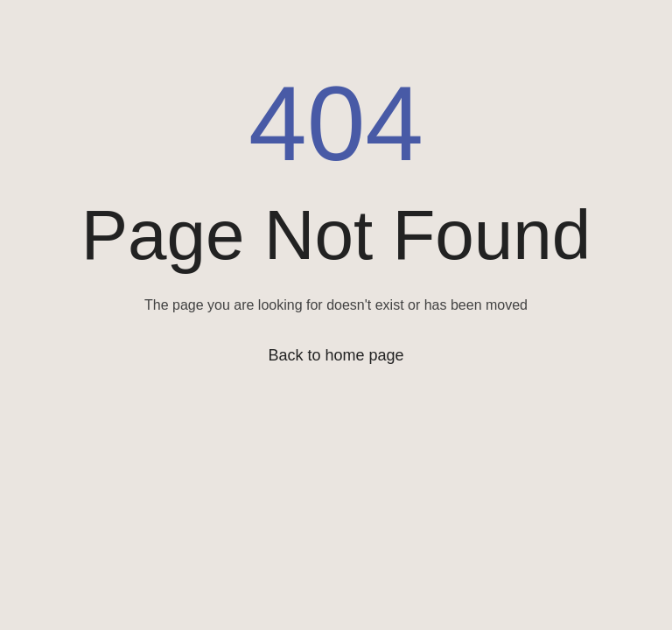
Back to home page (336, 355)
